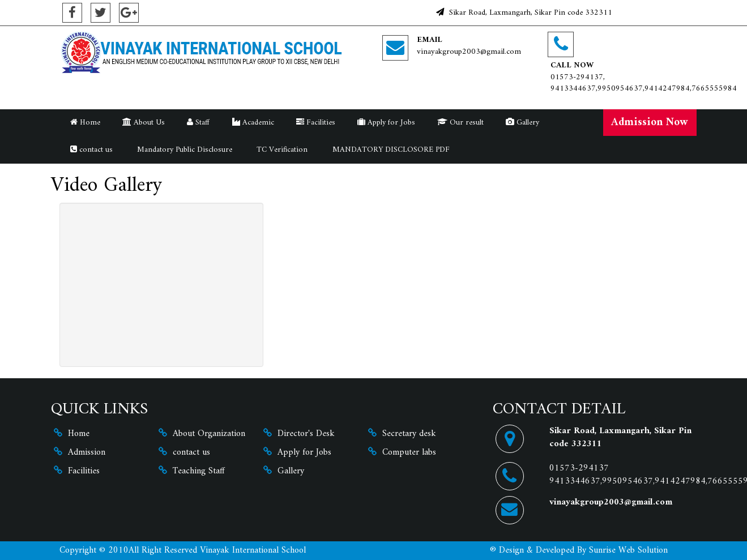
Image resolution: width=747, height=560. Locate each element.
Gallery (522, 123)
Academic (253, 123)
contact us (91, 150)
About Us (144, 123)
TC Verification (281, 150)
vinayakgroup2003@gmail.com (469, 52)
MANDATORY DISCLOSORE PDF (390, 150)
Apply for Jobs (386, 123)
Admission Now (650, 122)
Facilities (316, 123)
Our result (460, 123)
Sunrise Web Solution (628, 550)
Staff (198, 123)
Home (85, 123)
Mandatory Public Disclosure (183, 150)
